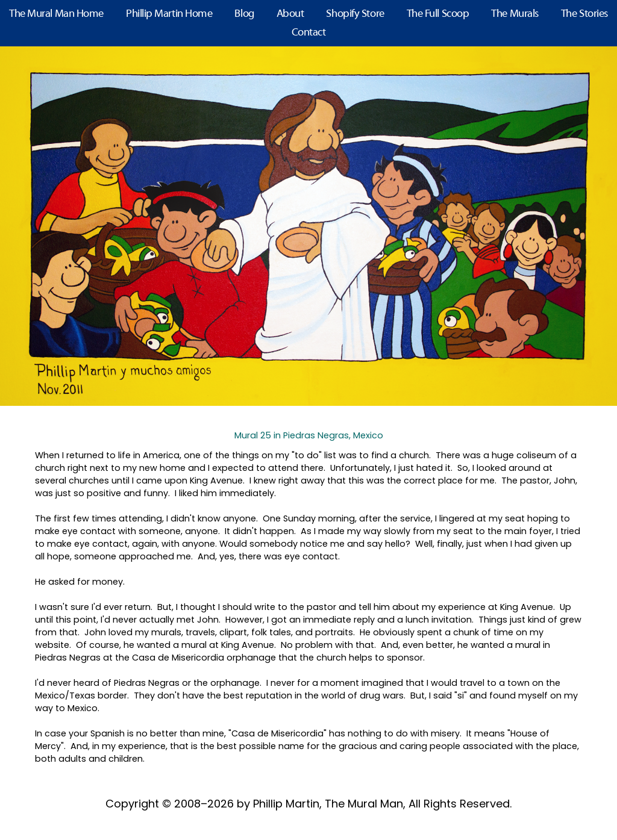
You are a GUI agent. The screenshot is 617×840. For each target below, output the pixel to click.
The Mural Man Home (56, 14)
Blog (244, 14)
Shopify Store (355, 14)
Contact (309, 33)
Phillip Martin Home (169, 14)
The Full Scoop (438, 14)
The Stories (584, 14)
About (290, 14)
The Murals (515, 14)
